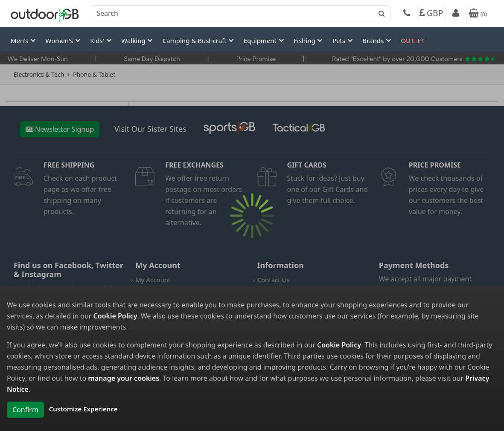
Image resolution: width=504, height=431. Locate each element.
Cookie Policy (115, 316)
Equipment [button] (261, 40)
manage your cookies (124, 378)
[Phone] (407, 14)
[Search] (241, 13)
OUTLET (413, 40)
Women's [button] (60, 40)
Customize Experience (83, 409)
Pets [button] (340, 40)
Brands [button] (374, 40)
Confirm (25, 410)
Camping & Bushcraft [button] (195, 40)
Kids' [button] (98, 40)
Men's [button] (20, 40)
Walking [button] (134, 40)
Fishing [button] (305, 40)
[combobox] (241, 13)
